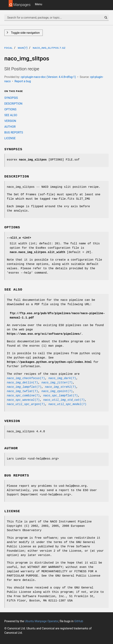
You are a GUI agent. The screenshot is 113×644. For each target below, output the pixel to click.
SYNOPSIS (11, 98)
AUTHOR (10, 127)
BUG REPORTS (14, 132)
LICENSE (10, 138)
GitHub (79, 621)
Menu (39, 4)
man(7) (23, 48)
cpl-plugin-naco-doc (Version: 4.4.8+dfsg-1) (48, 77)
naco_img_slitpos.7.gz (49, 48)
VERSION (10, 121)
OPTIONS (10, 109)
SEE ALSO (11, 115)
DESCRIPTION (13, 104)
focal (9, 48)
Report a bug (23, 81)
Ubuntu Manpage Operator (42, 621)
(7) (26, 378)
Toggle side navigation (25, 33)
